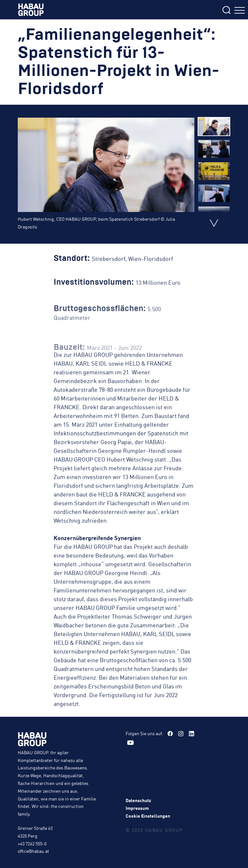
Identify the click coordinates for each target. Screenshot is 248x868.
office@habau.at (33, 851)
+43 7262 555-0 (32, 843)
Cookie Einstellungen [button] (148, 816)
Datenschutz (138, 800)
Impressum (137, 808)
